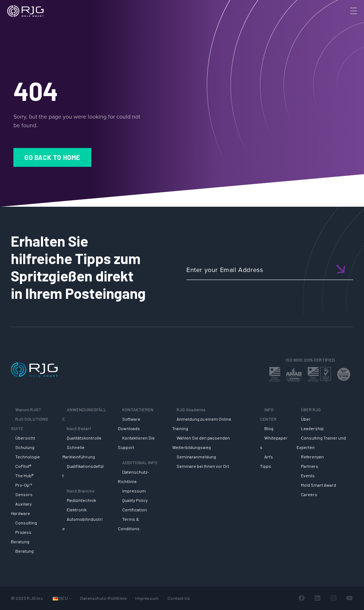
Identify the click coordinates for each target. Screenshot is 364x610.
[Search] (343, 23)
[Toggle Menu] (353, 11)
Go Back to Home (52, 157)
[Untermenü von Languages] (70, 598)
